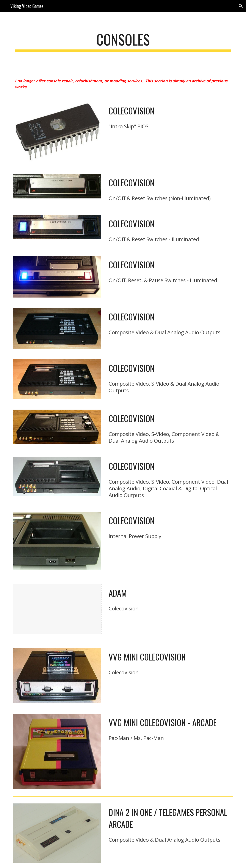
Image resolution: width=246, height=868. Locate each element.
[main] (123, 42)
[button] (5, 6)
